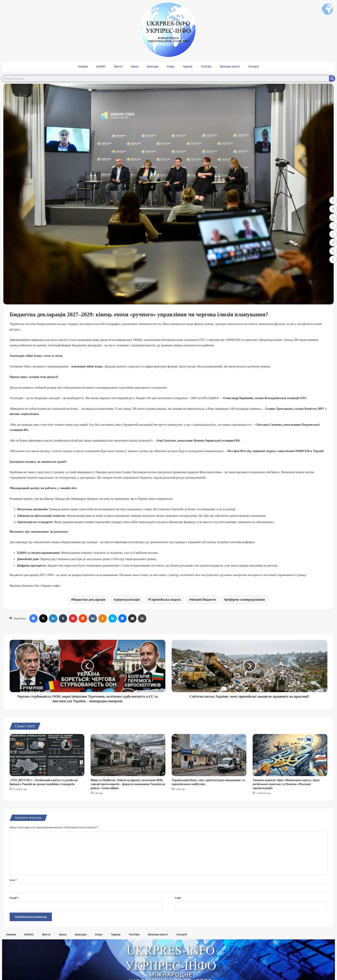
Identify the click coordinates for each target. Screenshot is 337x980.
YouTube (206, 66)
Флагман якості (230, 66)
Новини (83, 66)
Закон (135, 66)
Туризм (188, 66)
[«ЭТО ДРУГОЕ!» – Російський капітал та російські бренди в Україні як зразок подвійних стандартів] (47, 755)
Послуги (253, 66)
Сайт (178, 898)
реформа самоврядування (245, 599)
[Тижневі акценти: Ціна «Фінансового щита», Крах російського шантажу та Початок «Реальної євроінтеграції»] (290, 755)
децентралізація (127, 599)
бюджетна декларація (89, 599)
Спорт (171, 66)
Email (14, 898)
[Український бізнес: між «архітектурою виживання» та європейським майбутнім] (209, 755)
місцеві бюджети (203, 599)
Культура (153, 66)
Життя (118, 66)
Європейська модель (165, 599)
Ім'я (13, 880)
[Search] (332, 79)
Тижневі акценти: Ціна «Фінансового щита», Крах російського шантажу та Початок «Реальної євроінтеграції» (286, 784)
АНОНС (101, 66)
